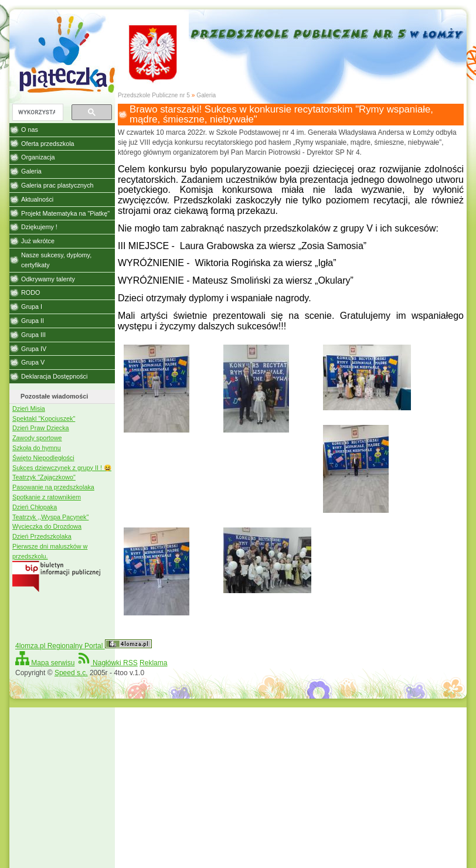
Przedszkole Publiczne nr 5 (154, 95)
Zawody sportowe (37, 438)
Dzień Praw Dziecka (41, 428)
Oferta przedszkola (48, 144)
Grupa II (33, 321)
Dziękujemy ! (39, 227)
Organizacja (38, 157)
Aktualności (37, 199)
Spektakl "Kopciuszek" (44, 418)
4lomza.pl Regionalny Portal (84, 646)
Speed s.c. (71, 673)
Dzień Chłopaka (35, 507)
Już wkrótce (38, 241)
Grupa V (33, 362)
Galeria (206, 95)
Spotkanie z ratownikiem (47, 497)
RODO (30, 292)
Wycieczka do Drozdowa (47, 526)
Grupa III (33, 335)
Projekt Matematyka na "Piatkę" (65, 213)
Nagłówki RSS (107, 663)
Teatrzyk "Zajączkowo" (44, 477)
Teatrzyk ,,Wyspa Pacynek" (50, 517)
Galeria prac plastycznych (57, 185)
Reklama (153, 663)
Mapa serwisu (45, 663)
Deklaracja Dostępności (54, 376)
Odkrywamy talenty (48, 279)
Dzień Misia (29, 409)
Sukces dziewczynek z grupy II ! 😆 (62, 468)
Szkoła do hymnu (37, 448)
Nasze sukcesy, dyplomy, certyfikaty (56, 260)
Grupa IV (34, 349)
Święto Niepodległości (43, 458)
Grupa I (32, 307)
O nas (30, 130)
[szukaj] (37, 113)
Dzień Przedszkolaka (42, 536)
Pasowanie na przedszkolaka (53, 487)
